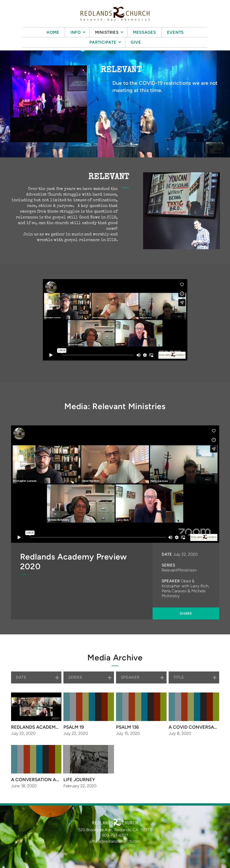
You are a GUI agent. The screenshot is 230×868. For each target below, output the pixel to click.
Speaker (171, 581)
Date (167, 554)
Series (168, 565)
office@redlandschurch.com (115, 841)
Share (186, 613)
